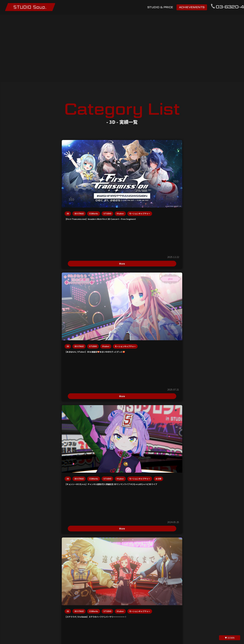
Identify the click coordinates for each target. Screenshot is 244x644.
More (34, 226)
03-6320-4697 (122, 417)
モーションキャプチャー (21, 189)
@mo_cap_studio (124, 635)
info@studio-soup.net (122, 399)
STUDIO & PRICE (160, 7)
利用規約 (81, 590)
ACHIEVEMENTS (191, 7)
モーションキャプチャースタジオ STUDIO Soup (33, 7)
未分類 (158, 189)
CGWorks (38, 177)
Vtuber (28, 183)
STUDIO (15, 183)
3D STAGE (23, 177)
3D (12, 177)
